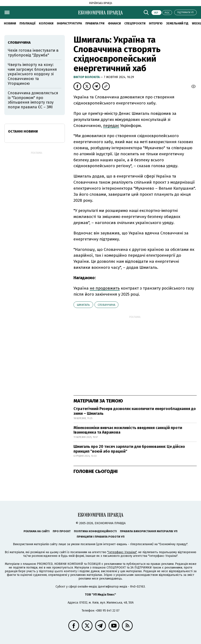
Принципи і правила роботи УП (101, 537)
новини (10, 23)
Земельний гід (177, 23)
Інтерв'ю (156, 23)
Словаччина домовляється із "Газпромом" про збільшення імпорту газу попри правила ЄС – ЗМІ (33, 100)
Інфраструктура (69, 23)
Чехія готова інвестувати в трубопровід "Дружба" (33, 53)
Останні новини (23, 131)
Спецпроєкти (135, 23)
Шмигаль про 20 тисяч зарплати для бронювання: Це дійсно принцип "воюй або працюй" (129, 449)
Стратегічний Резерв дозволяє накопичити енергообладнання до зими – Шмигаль (135, 411)
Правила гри (95, 23)
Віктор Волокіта (87, 77)
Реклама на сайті (37, 531)
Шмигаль (83, 305)
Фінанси (114, 23)
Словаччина (106, 305)
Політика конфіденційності (95, 531)
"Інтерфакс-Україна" (122, 552)
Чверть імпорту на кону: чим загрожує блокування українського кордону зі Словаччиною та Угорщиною (32, 74)
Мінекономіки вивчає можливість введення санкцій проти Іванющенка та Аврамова (128, 430)
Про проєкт (62, 531)
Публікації (27, 23)
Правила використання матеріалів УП (149, 531)
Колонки (46, 23)
